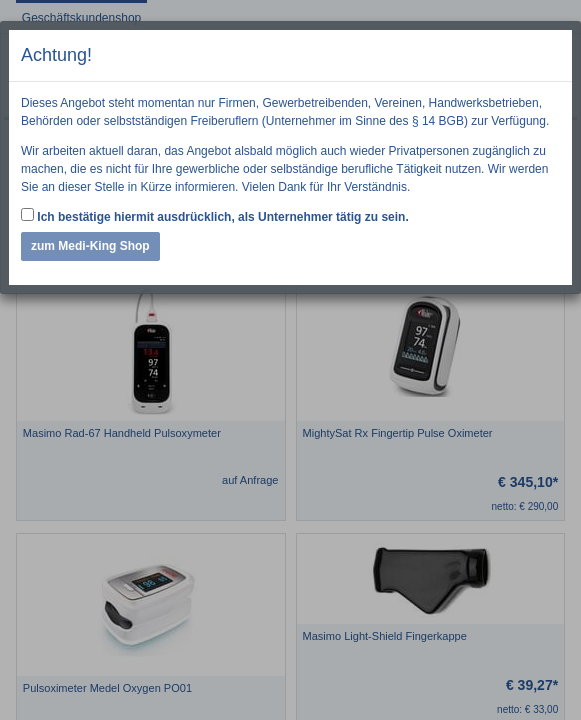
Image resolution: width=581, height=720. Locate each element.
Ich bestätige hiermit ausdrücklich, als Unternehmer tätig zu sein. (215, 216)
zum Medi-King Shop (90, 246)
